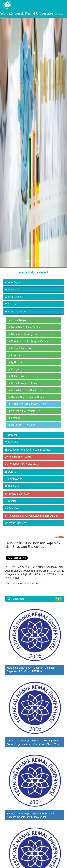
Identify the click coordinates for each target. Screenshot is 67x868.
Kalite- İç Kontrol (16, 312)
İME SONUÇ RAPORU (22, 425)
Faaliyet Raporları (19, 348)
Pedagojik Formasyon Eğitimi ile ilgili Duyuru (31, 516)
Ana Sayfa (13, 282)
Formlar (14, 418)
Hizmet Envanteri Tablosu (24, 383)
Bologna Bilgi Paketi (18, 457)
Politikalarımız (14, 297)
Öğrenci (11, 435)
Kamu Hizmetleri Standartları (25, 390)
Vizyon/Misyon (18, 320)
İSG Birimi (12, 486)
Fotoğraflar (16, 369)
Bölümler (12, 442)
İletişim (10, 501)
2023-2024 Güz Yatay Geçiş (22, 464)
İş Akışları (15, 362)
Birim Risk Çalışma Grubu (24, 327)
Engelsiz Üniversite (17, 494)
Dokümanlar (16, 376)
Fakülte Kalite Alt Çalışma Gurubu (28, 341)
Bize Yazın (13, 508)
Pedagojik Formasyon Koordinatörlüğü (28, 450)
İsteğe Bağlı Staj (16, 523)
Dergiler (11, 472)
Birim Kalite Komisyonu (22, 334)
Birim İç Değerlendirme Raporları (28, 397)
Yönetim (11, 304)
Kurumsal (12, 290)
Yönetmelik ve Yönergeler (24, 411)
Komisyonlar (13, 479)
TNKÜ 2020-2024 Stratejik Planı (27, 404)
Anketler (14, 355)
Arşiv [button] (58, 599)
